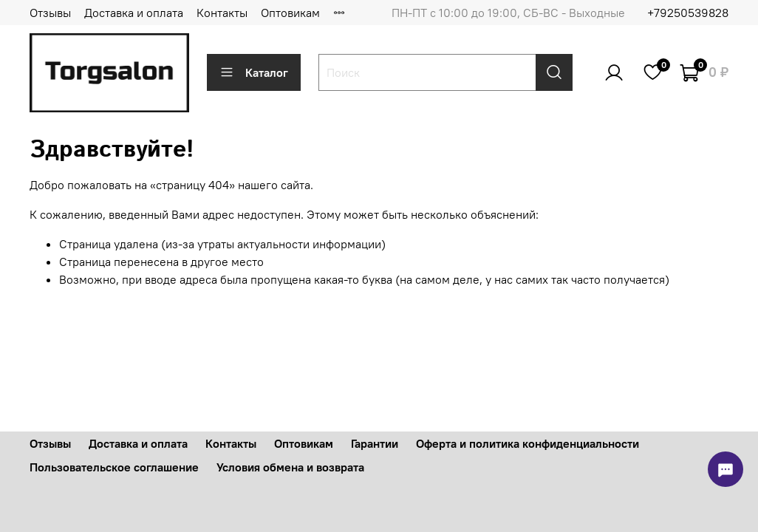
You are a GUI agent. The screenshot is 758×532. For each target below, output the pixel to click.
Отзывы (50, 13)
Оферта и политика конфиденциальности (527, 443)
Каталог (254, 72)
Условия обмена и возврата (290, 467)
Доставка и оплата (134, 13)
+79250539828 (688, 13)
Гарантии (375, 443)
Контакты (222, 13)
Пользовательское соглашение (114, 467)
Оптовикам (290, 13)
